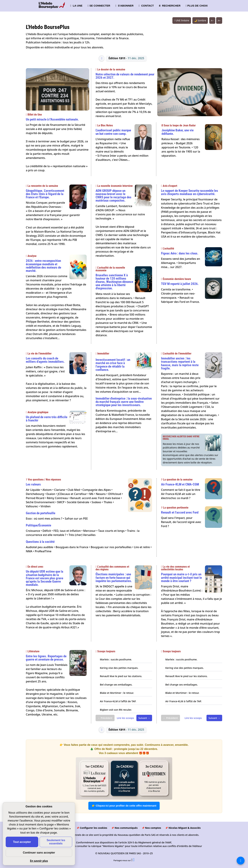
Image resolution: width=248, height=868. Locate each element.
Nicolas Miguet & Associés (185, 828)
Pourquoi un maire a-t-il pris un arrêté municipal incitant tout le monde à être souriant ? (181, 577)
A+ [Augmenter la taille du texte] (219, 20)
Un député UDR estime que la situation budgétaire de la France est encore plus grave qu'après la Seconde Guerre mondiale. (45, 578)
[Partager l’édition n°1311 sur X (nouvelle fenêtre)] (132, 860)
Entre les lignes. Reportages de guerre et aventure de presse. (46, 658)
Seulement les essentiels (56, 842)
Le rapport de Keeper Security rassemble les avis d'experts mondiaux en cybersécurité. (190, 192)
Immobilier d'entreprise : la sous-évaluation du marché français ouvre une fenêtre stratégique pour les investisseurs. (124, 402)
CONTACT (146, 6)
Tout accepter (22, 842)
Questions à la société (40, 542)
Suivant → (144, 718)
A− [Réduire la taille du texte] (212, 20)
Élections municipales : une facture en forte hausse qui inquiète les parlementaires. (114, 577)
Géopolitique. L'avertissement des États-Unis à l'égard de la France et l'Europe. (45, 194)
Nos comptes (153, 828)
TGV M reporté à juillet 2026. (180, 284)
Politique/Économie (38, 525)
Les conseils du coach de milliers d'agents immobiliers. (45, 360)
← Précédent (105, 718)
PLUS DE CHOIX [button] (197, 6)
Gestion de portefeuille (41, 513)
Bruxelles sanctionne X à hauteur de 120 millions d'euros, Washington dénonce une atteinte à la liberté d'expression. (114, 282)
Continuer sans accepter (39, 853)
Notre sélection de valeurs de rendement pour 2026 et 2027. (125, 76)
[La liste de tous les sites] (241, 861)
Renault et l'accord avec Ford (180, 512)
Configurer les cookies (93, 828)
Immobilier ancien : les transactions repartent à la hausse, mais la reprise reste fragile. (180, 363)
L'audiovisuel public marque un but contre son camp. (113, 132)
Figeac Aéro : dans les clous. (180, 253)
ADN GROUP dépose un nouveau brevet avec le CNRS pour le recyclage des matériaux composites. (113, 196)
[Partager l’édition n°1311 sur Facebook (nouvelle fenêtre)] (134, 860)
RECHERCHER (170, 6)
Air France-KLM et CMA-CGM (180, 484)
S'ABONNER (124, 6)
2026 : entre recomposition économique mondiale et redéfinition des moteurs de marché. (43, 266)
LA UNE (76, 6)
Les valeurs (33, 484)
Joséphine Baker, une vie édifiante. (178, 132)
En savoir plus (39, 861)
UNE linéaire (182, 20)
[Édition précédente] (102, 58)
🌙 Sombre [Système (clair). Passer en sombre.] (200, 20)
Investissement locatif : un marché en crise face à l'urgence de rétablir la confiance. (113, 365)
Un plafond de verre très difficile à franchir (47, 419)
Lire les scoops (125, 718)
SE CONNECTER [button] (99, 6)
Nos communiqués (126, 828)
